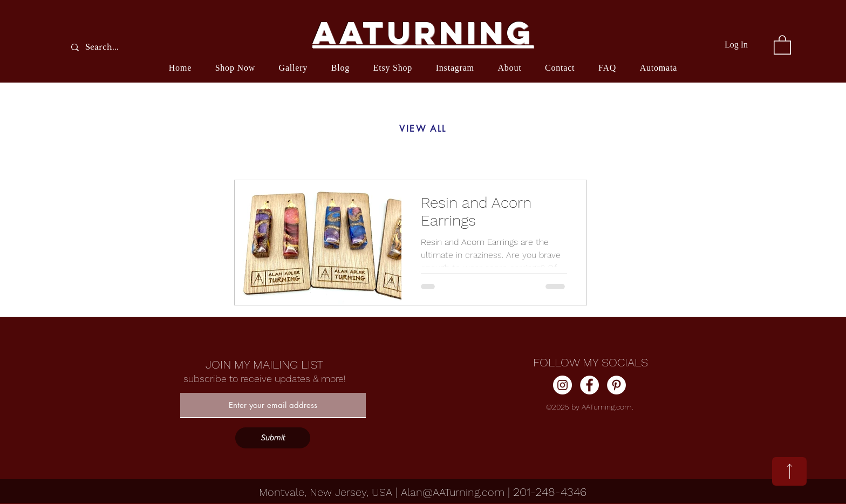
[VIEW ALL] (423, 129)
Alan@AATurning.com (453, 492)
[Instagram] (562, 385)
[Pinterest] (616, 385)
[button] (782, 44)
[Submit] (273, 438)
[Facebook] (589, 385)
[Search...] (129, 47)
